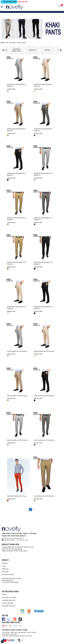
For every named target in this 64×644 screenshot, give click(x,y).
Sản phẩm (13, 43)
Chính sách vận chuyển (9, 598)
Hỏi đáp (4, 595)
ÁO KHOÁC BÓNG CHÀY (17, 50)
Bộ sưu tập (5, 572)
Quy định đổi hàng (7, 603)
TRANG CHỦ (4, 43)
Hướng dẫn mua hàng (8, 606)
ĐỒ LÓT (48, 50)
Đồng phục (5, 569)
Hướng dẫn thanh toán (9, 600)
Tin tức (4, 566)
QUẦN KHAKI (21, 43)
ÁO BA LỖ (32, 50)
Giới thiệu (5, 563)
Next (61, 50)
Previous (3, 50)
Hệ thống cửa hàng (8, 575)
